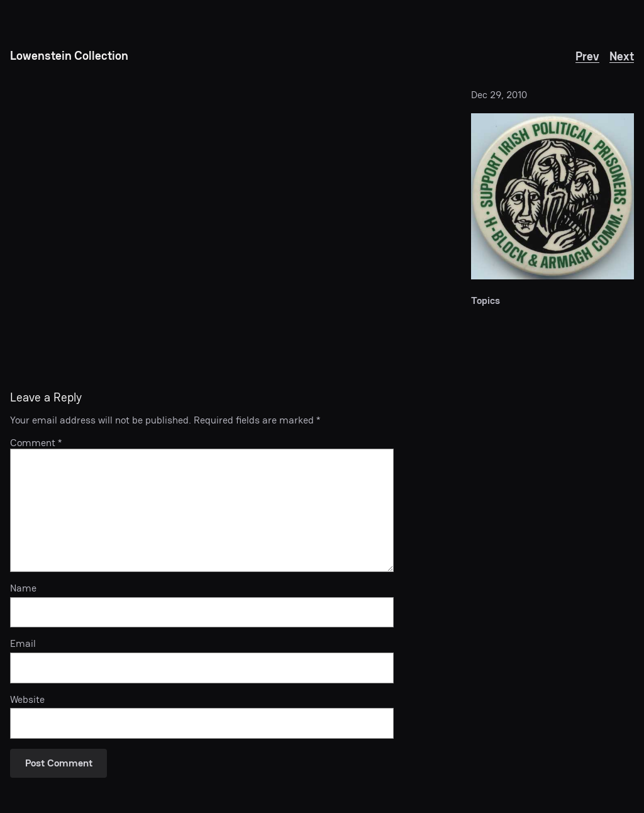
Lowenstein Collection (69, 56)
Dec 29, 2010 (499, 95)
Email (23, 644)
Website (27, 700)
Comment (36, 443)
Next (622, 56)
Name (23, 588)
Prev (587, 56)
